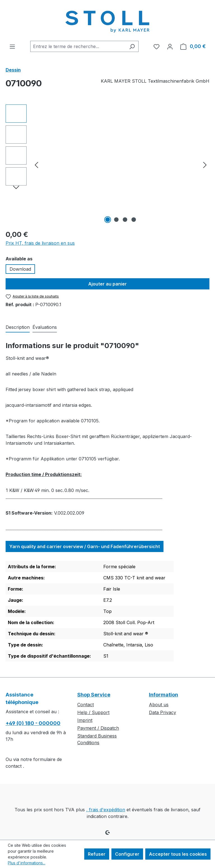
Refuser (97, 854)
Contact (86, 705)
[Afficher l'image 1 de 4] (108, 220)
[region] (107, 165)
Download (20, 269)
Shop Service (94, 695)
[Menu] (12, 46)
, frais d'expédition (106, 810)
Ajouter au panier (107, 284)
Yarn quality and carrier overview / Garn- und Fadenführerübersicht (85, 546)
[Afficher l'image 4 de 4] (134, 220)
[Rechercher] (132, 46)
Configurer (127, 854)
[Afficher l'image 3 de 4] (125, 220)
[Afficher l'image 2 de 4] (116, 220)
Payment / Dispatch (98, 728)
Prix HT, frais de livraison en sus (40, 243)
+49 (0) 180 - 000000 (33, 723)
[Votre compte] (170, 46)
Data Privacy (163, 712)
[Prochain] (205, 165)
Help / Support (93, 712)
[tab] (18, 327)
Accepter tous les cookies (178, 854)
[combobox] (78, 46)
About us (159, 705)
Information (163, 695)
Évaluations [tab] (45, 327)
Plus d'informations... (27, 863)
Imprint (85, 720)
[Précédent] (36, 165)
